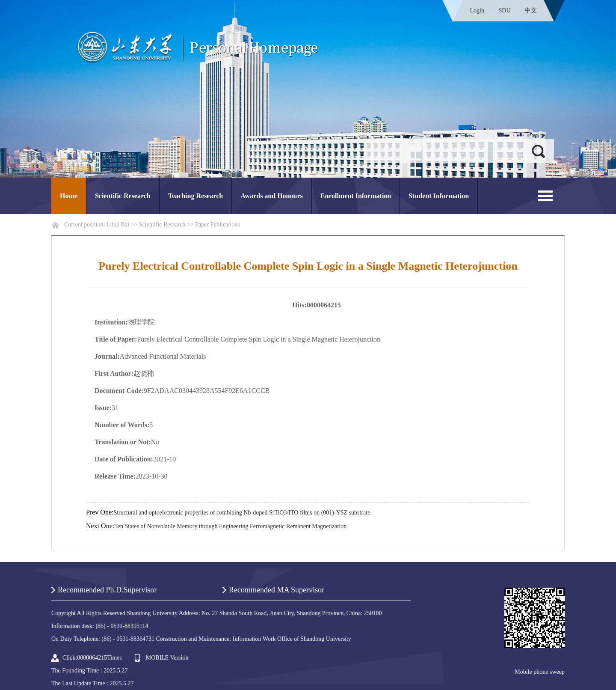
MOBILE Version (167, 658)
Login (477, 10)
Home (69, 196)
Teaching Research (195, 196)
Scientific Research (123, 196)
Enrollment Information (356, 196)
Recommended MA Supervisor (277, 590)
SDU (504, 10)
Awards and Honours (272, 196)
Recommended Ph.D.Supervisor (107, 590)
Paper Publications (218, 225)
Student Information (439, 196)
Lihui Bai (118, 225)
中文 (531, 10)
